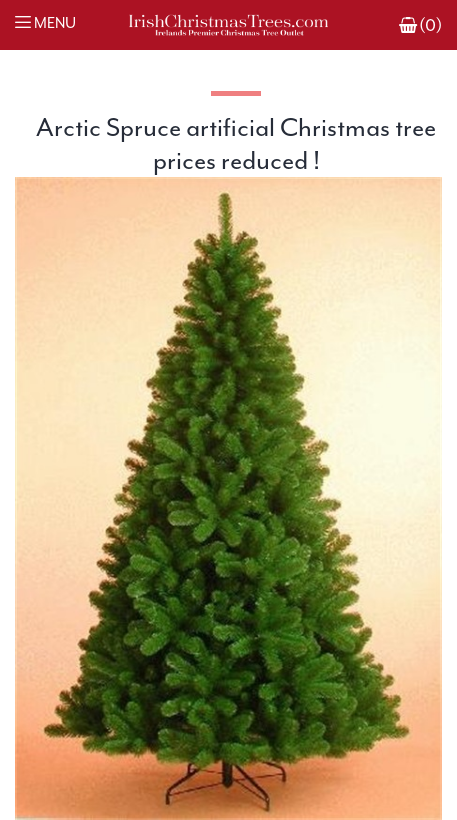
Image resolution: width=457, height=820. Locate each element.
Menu (55, 23)
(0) (430, 25)
